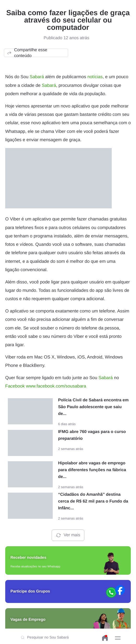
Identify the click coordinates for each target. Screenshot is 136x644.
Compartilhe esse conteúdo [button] (27, 53)
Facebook (15, 386)
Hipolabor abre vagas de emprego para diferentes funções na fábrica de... (92, 470)
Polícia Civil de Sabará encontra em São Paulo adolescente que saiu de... (93, 407)
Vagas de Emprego (28, 620)
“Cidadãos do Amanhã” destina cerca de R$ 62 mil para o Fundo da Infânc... (93, 501)
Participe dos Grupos (30, 591)
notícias (95, 77)
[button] (118, 638)
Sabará (37, 77)
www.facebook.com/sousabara (56, 386)
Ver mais (68, 535)
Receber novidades (28, 558)
